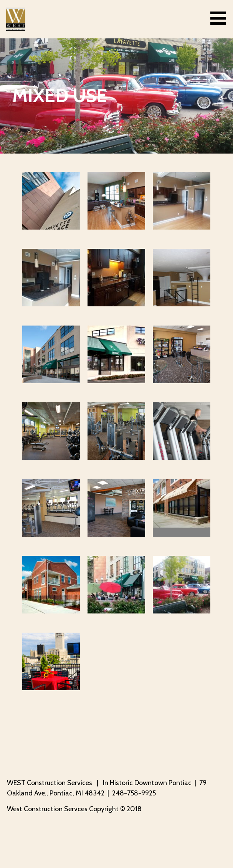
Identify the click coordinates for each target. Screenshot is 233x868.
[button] (221, 18)
